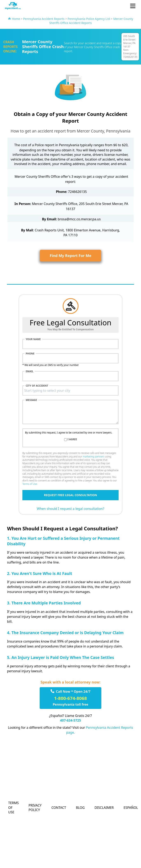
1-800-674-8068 (70, 698)
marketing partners (93, 457)
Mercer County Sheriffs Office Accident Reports (91, 21)
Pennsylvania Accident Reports (44, 19)
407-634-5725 (70, 720)
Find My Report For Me (70, 256)
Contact (59, 808)
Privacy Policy (35, 808)
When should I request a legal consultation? (70, 509)
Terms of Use (30, 484)
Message (31, 400)
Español (131, 808)
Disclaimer (104, 808)
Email (30, 371)
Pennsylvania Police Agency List (89, 19)
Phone (30, 354)
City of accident (37, 386)
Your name (33, 339)
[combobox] (70, 390)
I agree (72, 439)
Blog (80, 808)
